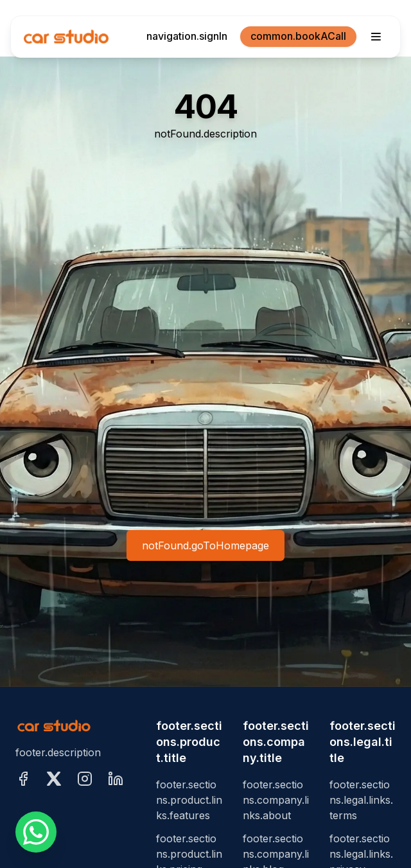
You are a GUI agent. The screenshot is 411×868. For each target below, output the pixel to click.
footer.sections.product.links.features (189, 800)
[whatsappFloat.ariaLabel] (36, 832)
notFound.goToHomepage (205, 545)
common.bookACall (298, 36)
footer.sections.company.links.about (276, 800)
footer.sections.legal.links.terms (361, 800)
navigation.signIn (187, 36)
